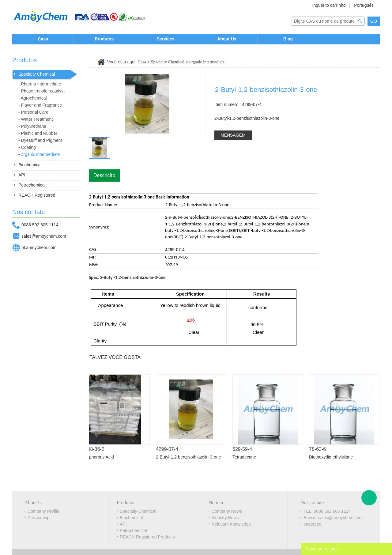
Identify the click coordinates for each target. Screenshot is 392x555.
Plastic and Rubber (39, 133)
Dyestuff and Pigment (42, 140)
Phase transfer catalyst (43, 91)
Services (166, 39)
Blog (288, 39)
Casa (43, 39)
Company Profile (43, 511)
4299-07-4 (169, 449)
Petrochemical (32, 185)
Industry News (225, 518)
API (22, 175)
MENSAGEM (233, 135)
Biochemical (30, 165)
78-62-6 (319, 449)
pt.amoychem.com (39, 247)
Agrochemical (34, 98)
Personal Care (35, 112)
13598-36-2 (94, 449)
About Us (227, 39)
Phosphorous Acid (98, 457)
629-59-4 (244, 449)
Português (364, 5)
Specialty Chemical (37, 74)
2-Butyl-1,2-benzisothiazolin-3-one (190, 457)
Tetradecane (246, 457)
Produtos (104, 39)
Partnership (39, 518)
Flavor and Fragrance (42, 105)
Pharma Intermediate (41, 84)
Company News (227, 511)
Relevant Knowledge (231, 524)
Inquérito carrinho (329, 5)
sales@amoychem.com (44, 236)
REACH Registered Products (147, 537)
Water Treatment (37, 119)
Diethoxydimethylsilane (333, 457)
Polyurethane (34, 126)
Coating (28, 147)
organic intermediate (41, 154)
